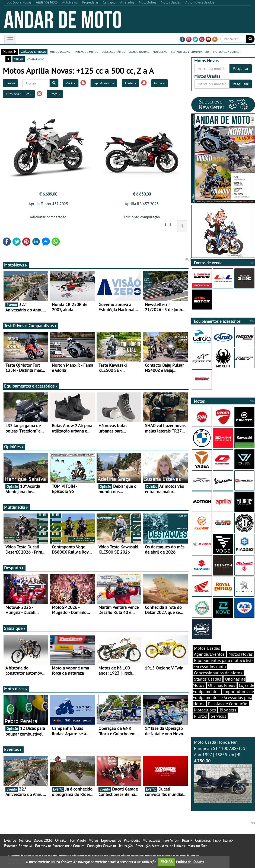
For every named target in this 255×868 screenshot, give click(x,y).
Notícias (25, 840)
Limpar (10, 83)
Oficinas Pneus (222, 685)
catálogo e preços (33, 51)
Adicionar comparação (48, 217)
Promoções (132, 840)
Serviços (219, 716)
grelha (19, 59)
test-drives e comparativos (190, 51)
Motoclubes (205, 710)
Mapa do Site (197, 846)
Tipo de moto (104, 83)
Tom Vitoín (77, 840)
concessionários (113, 51)
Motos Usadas (207, 648)
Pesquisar (241, 69)
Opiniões (14, 447)
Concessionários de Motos (218, 673)
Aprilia (130, 83)
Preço (55, 94)
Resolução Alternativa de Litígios (160, 846)
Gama (160, 83)
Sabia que (15, 628)
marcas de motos (86, 51)
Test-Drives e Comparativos (31, 326)
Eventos (13, 749)
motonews (160, 51)
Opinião (61, 840)
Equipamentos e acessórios (31, 386)
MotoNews (16, 265)
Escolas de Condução (228, 704)
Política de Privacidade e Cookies (60, 846)
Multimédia (16, 507)
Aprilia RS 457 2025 (142, 204)
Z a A (71, 83)
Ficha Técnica (223, 840)
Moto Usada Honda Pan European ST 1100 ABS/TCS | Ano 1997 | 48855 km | (223, 771)
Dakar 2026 (43, 840)
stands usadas (139, 51)
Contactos (203, 840)
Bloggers (228, 710)
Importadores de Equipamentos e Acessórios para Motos (223, 698)
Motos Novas (241, 654)
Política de (190, 862)
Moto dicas (16, 689)
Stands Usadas (208, 679)
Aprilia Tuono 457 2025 (48, 204)
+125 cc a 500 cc (19, 94)
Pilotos (200, 716)
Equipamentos (111, 840)
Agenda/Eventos (209, 654)
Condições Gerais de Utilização (110, 846)
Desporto (14, 568)
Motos (93, 840)
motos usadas (60, 51)
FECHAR (167, 862)
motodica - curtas (226, 51)
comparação (36, 59)
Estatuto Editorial (18, 846)
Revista (187, 840)
